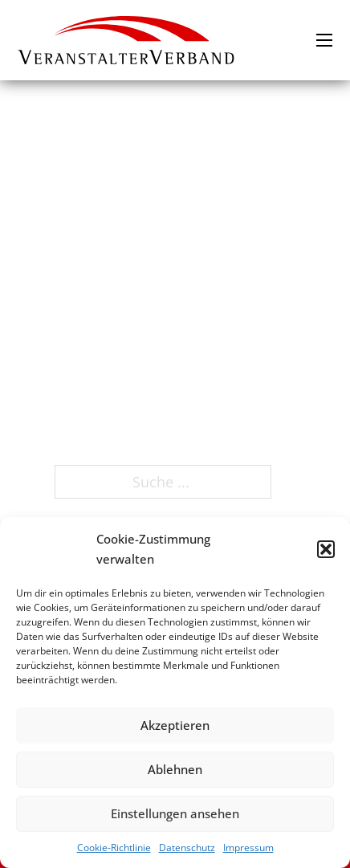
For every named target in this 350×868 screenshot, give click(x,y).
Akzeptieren (175, 725)
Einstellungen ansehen (175, 813)
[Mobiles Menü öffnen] (324, 40)
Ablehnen (175, 769)
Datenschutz (187, 848)
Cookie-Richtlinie (114, 848)
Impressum (248, 848)
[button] (326, 549)
